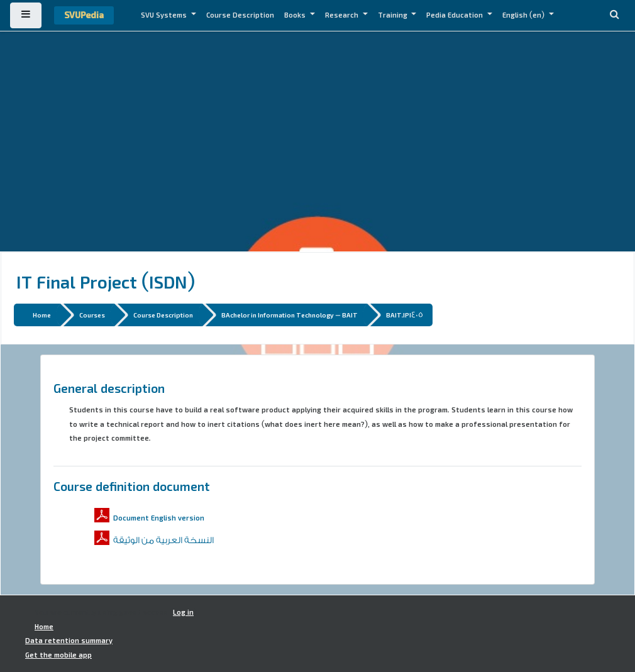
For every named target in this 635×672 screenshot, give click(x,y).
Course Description (240, 15)
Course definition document (132, 486)
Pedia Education (456, 15)
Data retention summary (69, 641)
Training (394, 15)
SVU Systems (165, 15)
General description (109, 388)
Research (343, 15)
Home (42, 315)
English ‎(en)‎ (524, 15)
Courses (92, 315)
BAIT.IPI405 (405, 315)
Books (296, 15)
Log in (183, 612)
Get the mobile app (58, 655)
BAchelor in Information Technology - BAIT (290, 315)
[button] (614, 15)
